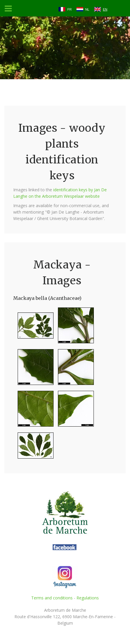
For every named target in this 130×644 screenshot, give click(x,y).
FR (70, 9)
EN (105, 9)
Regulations (88, 598)
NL (87, 9)
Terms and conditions (52, 598)
